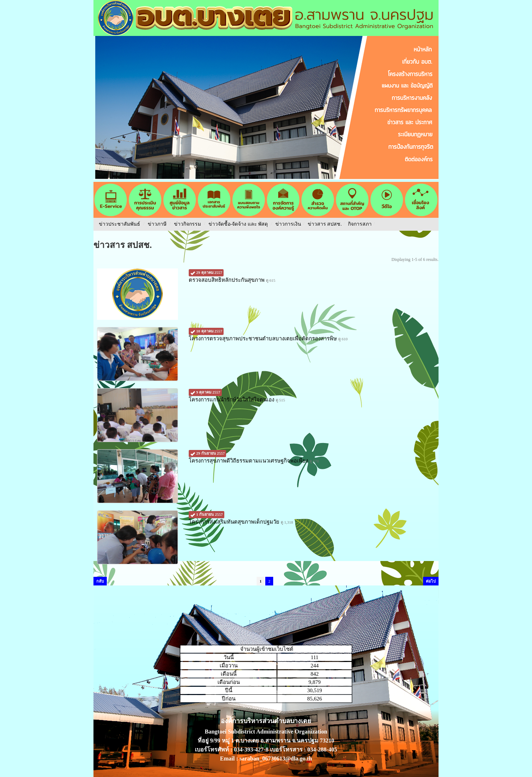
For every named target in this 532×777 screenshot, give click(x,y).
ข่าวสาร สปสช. (325, 224)
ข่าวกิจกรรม (187, 224)
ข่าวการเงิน (288, 224)
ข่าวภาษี (157, 224)
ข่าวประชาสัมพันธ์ (120, 224)
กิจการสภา (360, 224)
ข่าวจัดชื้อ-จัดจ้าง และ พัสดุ (238, 224)
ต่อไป (431, 581)
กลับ (100, 581)
